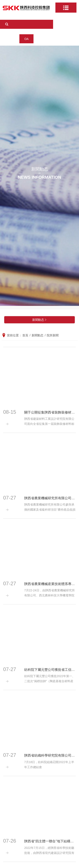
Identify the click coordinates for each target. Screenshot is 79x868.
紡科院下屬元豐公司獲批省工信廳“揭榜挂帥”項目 (50, 670)
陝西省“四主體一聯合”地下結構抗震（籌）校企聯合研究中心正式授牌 (50, 841)
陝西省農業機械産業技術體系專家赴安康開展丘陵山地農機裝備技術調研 (50, 584)
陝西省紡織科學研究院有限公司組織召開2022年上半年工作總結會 (50, 755)
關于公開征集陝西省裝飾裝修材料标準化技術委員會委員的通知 (50, 412)
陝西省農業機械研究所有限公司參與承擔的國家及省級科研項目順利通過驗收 (50, 498)
